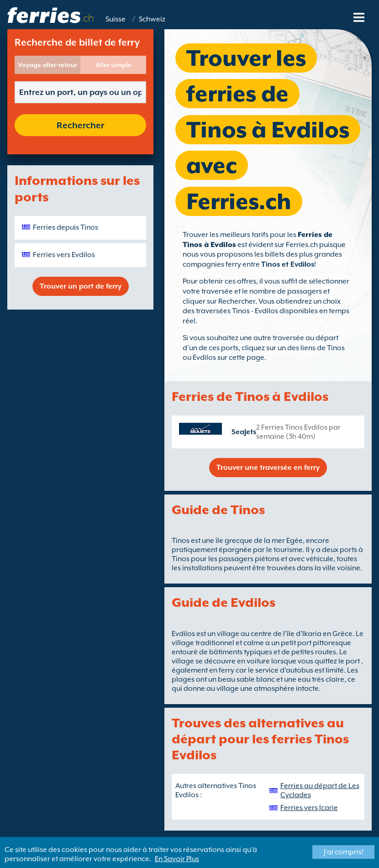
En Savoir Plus (177, 859)
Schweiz (152, 19)
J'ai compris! (344, 852)
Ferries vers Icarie (309, 808)
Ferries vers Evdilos (64, 255)
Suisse (116, 19)
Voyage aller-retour (47, 65)
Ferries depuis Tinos (66, 227)
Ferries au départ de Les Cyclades (320, 790)
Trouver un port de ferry (81, 286)
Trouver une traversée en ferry (268, 468)
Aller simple (113, 65)
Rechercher (80, 125)
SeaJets (244, 432)
